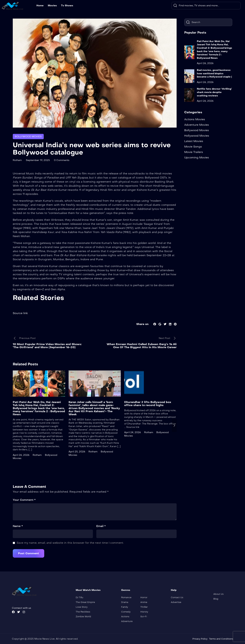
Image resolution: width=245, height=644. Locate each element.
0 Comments (62, 160)
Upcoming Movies (197, 157)
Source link (20, 313)
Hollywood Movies (197, 136)
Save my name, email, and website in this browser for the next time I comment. (70, 543)
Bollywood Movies (28, 137)
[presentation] (174, 425)
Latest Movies (194, 141)
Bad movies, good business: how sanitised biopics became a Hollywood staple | (214, 73)
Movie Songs (193, 147)
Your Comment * (24, 500)
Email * (101, 526)
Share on (142, 324)
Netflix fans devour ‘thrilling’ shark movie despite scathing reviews (214, 92)
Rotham (17, 160)
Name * (18, 526)
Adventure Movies (197, 125)
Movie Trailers (194, 152)
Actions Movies (195, 119)
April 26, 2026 (21, 455)
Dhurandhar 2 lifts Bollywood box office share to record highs (148, 404)
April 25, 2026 (77, 452)
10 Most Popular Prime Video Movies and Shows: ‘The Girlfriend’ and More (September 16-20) (47, 346)
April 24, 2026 (133, 432)
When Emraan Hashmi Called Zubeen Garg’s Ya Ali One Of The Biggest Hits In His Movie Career (142, 346)
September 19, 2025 (38, 160)
